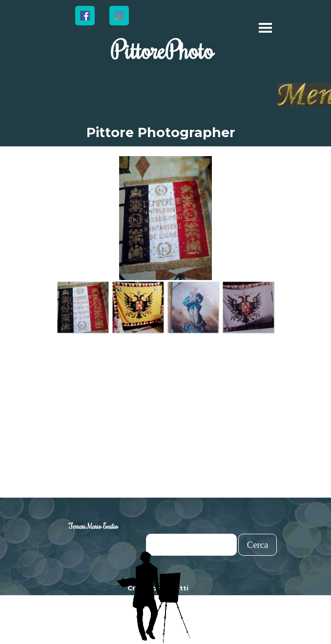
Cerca (258, 545)
